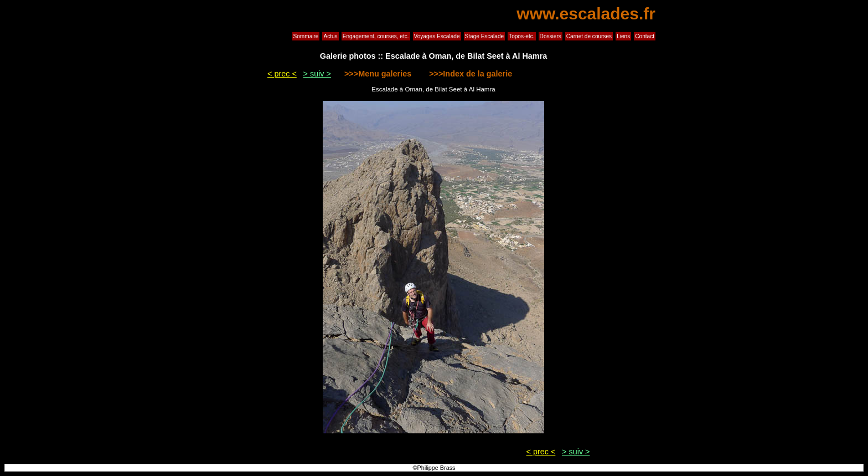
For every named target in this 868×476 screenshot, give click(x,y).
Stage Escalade (485, 36)
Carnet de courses (589, 36)
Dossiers (551, 36)
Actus (330, 36)
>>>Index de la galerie (469, 74)
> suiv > (317, 74)
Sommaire (306, 36)
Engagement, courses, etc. (376, 36)
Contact (645, 36)
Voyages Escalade (437, 36)
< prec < (282, 74)
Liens (623, 36)
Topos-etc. (522, 36)
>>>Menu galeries (379, 74)
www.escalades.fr (586, 14)
